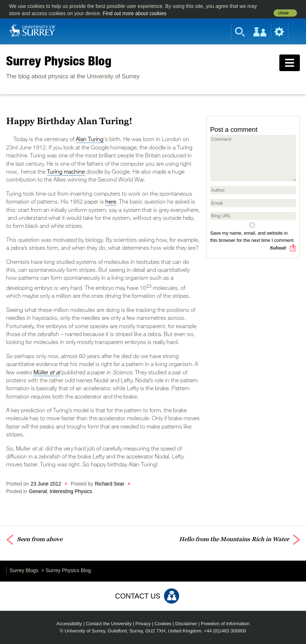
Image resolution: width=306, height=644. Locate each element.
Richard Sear (110, 484)
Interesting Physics (71, 491)
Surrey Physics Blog (59, 61)
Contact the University (109, 624)
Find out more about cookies (135, 13)
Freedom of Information (225, 624)
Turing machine (66, 172)
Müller (47, 373)
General (38, 491)
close (283, 13)
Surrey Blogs (24, 570)
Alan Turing (90, 140)
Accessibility (69, 624)
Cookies (163, 624)
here (111, 202)
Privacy (143, 624)
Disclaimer (186, 624)
